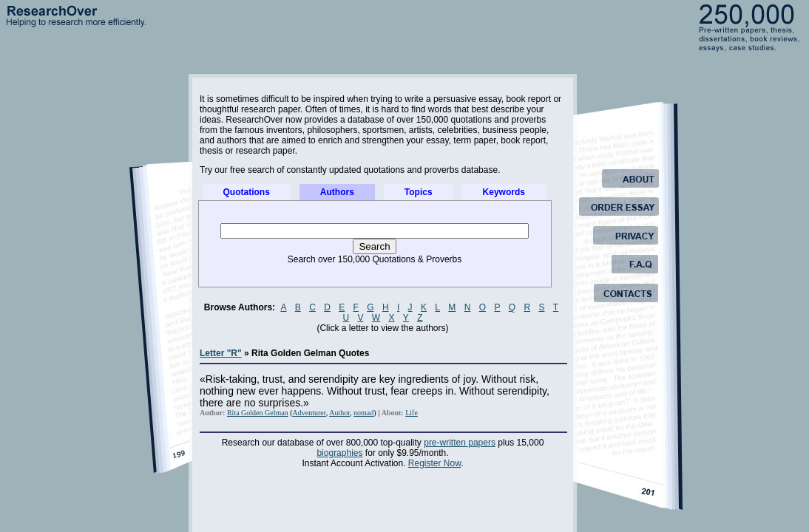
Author (339, 413)
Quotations (247, 192)
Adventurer (309, 413)
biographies (339, 453)
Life (412, 413)
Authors (337, 192)
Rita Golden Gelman (258, 413)
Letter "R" (221, 353)
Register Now (434, 463)
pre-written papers (460, 443)
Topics (419, 192)
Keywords (504, 192)
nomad (363, 413)
